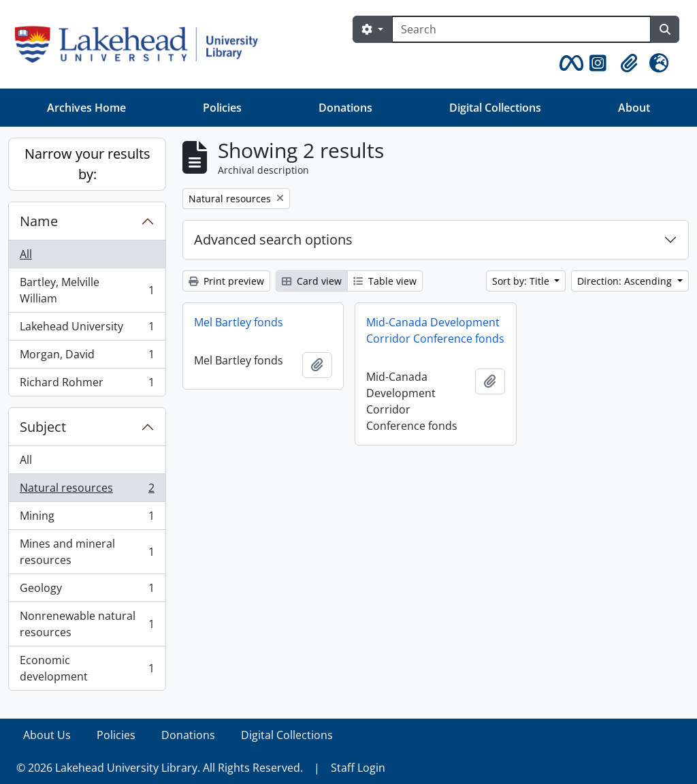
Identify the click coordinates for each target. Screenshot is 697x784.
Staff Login (358, 768)
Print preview (226, 281)
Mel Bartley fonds (239, 322)
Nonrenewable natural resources (87, 624)
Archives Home (86, 108)
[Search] (521, 29)
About (634, 108)
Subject (43, 427)
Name (39, 221)
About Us (47, 735)
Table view (385, 281)
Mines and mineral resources (87, 552)
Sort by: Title (522, 281)
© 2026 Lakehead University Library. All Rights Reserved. (160, 768)
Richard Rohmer (87, 385)
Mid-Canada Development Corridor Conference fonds (435, 330)
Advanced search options (273, 239)
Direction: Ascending (626, 281)
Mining (87, 519)
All (26, 254)
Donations (345, 108)
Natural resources (87, 491)
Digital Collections (495, 108)
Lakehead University (87, 329)
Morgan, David (87, 357)
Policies (222, 108)
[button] (569, 63)
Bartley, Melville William (87, 290)
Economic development (87, 668)
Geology (87, 591)
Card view (312, 281)
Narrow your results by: (87, 164)
